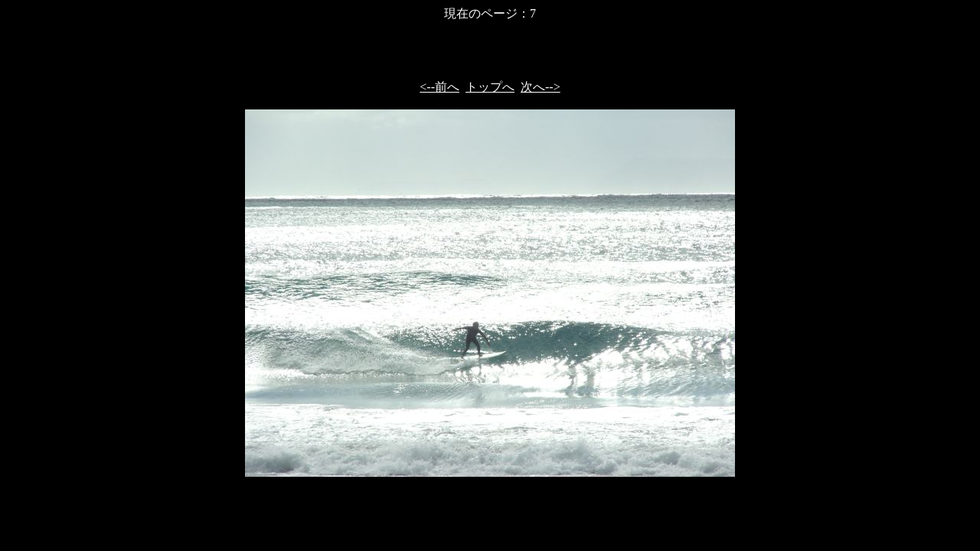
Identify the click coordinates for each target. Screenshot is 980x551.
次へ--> (541, 87)
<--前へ (439, 87)
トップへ (490, 87)
